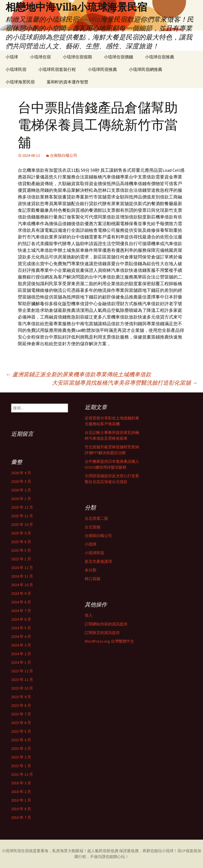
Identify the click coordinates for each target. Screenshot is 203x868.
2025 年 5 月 (21, 550)
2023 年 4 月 (21, 740)
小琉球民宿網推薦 (146, 69)
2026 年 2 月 (21, 490)
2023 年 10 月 (22, 688)
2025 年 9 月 (21, 533)
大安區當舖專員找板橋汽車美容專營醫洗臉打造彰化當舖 (125, 383)
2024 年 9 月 (21, 593)
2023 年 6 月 (21, 723)
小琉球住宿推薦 (160, 57)
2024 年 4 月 (21, 636)
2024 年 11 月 (22, 576)
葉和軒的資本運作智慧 (67, 82)
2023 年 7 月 (21, 714)
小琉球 (12, 57)
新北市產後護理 (98, 561)
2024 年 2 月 (21, 654)
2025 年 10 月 (22, 524)
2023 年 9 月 (21, 697)
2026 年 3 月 (21, 481)
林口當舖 (92, 579)
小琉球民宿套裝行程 (57, 69)
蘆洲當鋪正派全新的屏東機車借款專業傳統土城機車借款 (78, 374)
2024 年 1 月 (21, 662)
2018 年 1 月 (21, 800)
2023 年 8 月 (21, 705)
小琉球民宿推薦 (102, 69)
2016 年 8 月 (21, 809)
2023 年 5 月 (21, 731)
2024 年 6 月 (21, 619)
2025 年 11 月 (22, 516)
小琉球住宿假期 (77, 57)
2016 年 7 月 (21, 817)
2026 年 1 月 (21, 499)
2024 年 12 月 (22, 568)
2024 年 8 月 (21, 602)
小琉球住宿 (40, 57)
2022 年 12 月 (22, 774)
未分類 (91, 570)
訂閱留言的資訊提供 (102, 633)
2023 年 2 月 (21, 757)
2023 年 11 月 (22, 680)
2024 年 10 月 (22, 585)
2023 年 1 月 (21, 766)
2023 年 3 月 (21, 748)
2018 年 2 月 (21, 792)
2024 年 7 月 (21, 611)
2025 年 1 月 (21, 559)
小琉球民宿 (16, 69)
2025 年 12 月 (22, 507)
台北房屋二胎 (96, 518)
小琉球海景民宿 (20, 82)
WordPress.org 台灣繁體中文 (109, 641)
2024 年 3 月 (21, 645)
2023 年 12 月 (22, 671)
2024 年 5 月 (21, 628)
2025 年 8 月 (21, 542)
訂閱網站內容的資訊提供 (106, 624)
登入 (89, 615)
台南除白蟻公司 (64, 155)
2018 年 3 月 (21, 783)
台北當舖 (92, 527)
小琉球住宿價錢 (118, 57)
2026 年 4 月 (21, 473)
